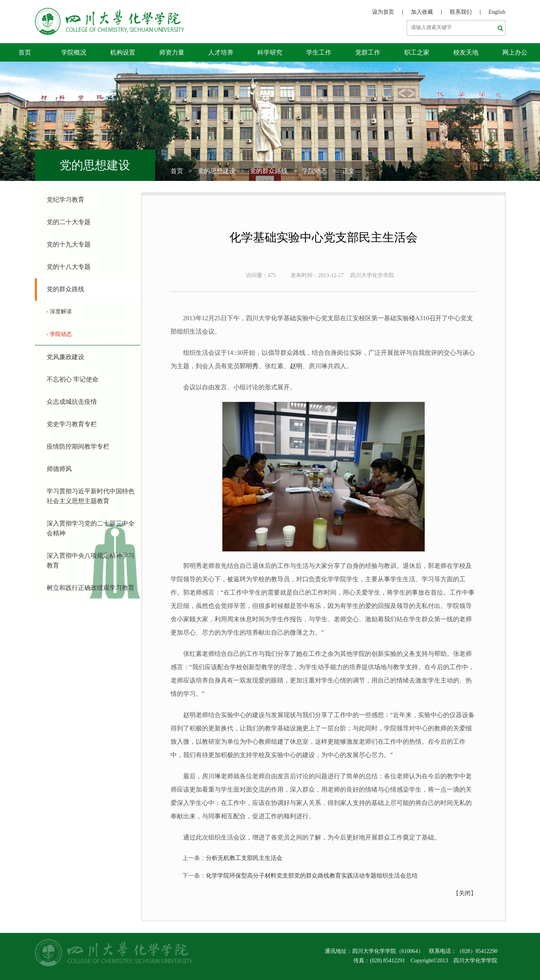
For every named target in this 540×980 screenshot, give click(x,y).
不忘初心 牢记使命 (73, 379)
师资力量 (172, 52)
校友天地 (466, 52)
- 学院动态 (59, 334)
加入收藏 (422, 12)
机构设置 (123, 52)
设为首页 (383, 12)
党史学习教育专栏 (72, 424)
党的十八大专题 (69, 267)
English (497, 12)
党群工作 (368, 52)
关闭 (465, 893)
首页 (25, 52)
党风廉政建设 (65, 357)
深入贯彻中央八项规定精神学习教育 (91, 560)
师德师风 (59, 469)
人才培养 (221, 52)
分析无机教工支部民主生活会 (244, 858)
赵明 (296, 366)
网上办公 (515, 52)
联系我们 (461, 12)
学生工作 (319, 52)
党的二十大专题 (69, 222)
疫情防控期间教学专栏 (78, 446)
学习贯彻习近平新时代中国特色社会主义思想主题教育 (91, 496)
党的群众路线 (269, 171)
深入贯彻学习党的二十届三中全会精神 (91, 528)
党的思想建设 (216, 171)
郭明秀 (249, 366)
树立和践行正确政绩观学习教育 (91, 588)
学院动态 (315, 171)
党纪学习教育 (65, 200)
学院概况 (74, 52)
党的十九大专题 (69, 244)
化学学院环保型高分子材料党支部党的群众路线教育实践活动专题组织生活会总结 (312, 876)
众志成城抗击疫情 (72, 402)
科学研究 (270, 52)
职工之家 (417, 52)
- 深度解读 (59, 311)
